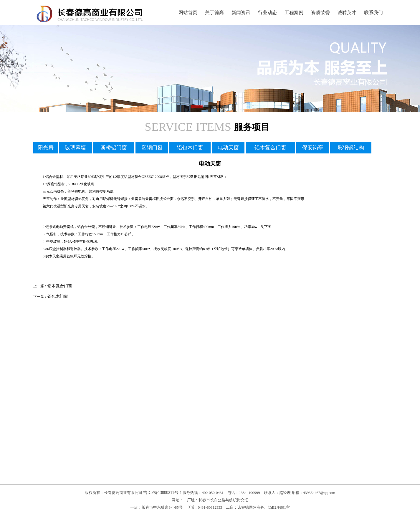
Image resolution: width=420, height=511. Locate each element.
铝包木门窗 (190, 148)
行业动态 (267, 13)
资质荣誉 (320, 13)
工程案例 (294, 13)
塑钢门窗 (152, 148)
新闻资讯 (241, 13)
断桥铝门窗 (114, 148)
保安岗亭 (313, 148)
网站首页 (188, 13)
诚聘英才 (347, 13)
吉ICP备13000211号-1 (162, 493)
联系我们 (373, 13)
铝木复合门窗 (270, 148)
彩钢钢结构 (351, 148)
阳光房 (46, 148)
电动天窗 (228, 148)
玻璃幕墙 (75, 148)
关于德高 (214, 13)
